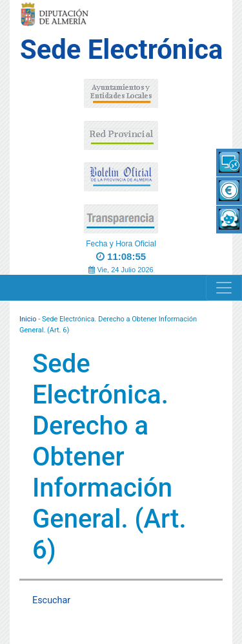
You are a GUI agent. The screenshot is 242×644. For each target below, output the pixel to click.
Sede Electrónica (121, 49)
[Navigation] (224, 288)
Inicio (28, 319)
